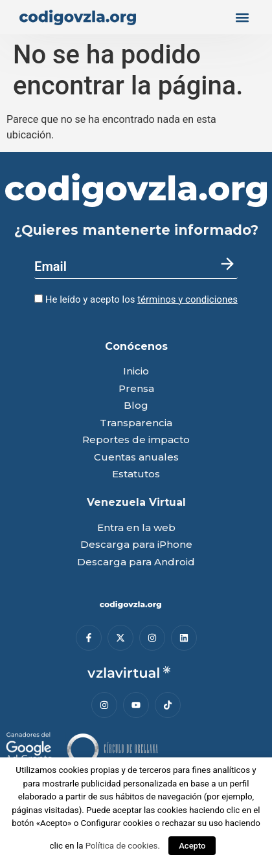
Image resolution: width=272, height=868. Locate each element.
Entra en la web (136, 528)
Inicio (136, 372)
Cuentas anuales (136, 458)
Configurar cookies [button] (117, 823)
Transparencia (136, 423)
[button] (242, 17)
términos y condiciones (187, 299)
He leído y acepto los (136, 299)
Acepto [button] (192, 846)
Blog (136, 406)
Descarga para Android (136, 562)
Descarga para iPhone (136, 545)
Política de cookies (122, 846)
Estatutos (136, 474)
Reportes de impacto (136, 440)
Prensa (136, 389)
